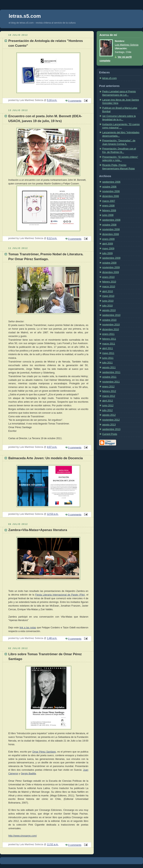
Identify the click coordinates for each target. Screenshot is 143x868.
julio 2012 (107, 410)
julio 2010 (107, 306)
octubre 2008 (109, 225)
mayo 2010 (108, 296)
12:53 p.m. (53, 514)
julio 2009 (107, 253)
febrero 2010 (109, 282)
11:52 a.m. (53, 844)
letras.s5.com (109, 78)
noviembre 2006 (111, 191)
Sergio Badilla (28, 774)
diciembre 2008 (111, 234)
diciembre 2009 (111, 272)
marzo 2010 (109, 287)
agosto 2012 (109, 415)
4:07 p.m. (52, 447)
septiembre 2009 (111, 258)
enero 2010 (108, 277)
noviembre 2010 (111, 325)
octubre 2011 (109, 377)
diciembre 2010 (111, 329)
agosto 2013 (109, 425)
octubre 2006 (109, 187)
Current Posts (110, 434)
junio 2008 (108, 215)
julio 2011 (107, 363)
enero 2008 (108, 206)
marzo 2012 (109, 396)
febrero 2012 (109, 391)
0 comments (75, 101)
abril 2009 (108, 244)
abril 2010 (108, 291)
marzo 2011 (109, 344)
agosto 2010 (109, 310)
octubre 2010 (109, 320)
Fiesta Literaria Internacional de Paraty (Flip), (60, 595)
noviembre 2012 (111, 420)
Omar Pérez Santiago (44, 752)
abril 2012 (108, 401)
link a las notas (28, 628)
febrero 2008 (109, 210)
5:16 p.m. (52, 100)
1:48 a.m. (52, 638)
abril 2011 (108, 348)
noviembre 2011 (111, 382)
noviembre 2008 (111, 229)
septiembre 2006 (111, 182)
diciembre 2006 (111, 196)
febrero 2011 (109, 339)
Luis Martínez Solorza (127, 45)
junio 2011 (108, 358)
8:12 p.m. (52, 238)
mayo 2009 (108, 249)
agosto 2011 (109, 367)
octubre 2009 (109, 263)
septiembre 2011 (111, 372)
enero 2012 (108, 387)
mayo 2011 (108, 353)
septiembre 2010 (111, 315)
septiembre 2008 (111, 220)
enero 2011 (108, 334)
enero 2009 (108, 239)
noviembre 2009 (111, 267)
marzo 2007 (109, 201)
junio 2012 (108, 406)
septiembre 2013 (111, 429)
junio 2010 (108, 301)
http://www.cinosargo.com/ (23, 836)
